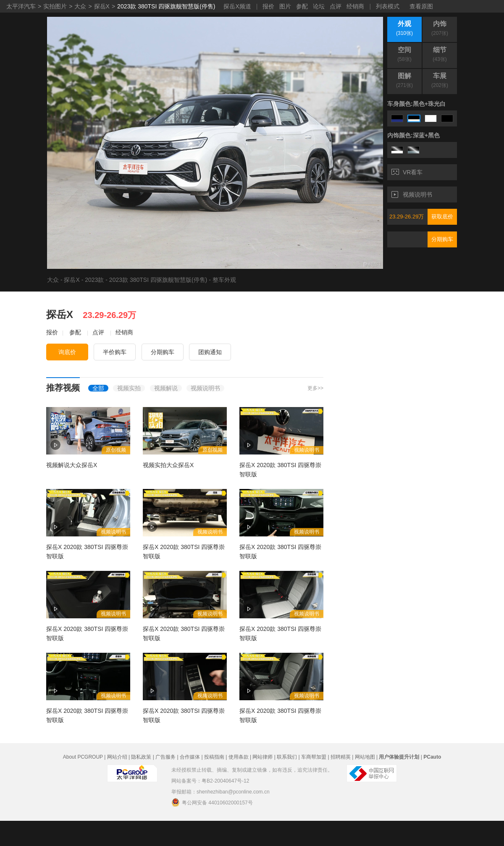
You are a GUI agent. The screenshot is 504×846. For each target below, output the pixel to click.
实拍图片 (55, 6)
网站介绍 (117, 757)
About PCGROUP (83, 757)
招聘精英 (341, 757)
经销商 (355, 6)
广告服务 (165, 757)
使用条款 (239, 757)
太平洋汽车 (21, 6)
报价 (268, 6)
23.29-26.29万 (407, 217)
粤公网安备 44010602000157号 (212, 802)
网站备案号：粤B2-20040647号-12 (210, 781)
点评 (336, 6)
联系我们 (287, 757)
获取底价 (442, 217)
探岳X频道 (237, 6)
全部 (98, 388)
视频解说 (166, 388)
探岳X (102, 6)
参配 (302, 6)
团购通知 (210, 352)
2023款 (94, 280)
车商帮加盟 (314, 757)
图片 (285, 6)
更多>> (315, 388)
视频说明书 (412, 194)
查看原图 (421, 6)
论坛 (319, 6)
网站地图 (365, 757)
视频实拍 (129, 388)
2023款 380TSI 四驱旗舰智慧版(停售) (166, 6)
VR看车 (407, 172)
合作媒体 (190, 757)
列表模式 (388, 6)
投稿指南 (214, 757)
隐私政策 (141, 757)
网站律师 (262, 757)
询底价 (67, 352)
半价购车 (115, 352)
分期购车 (442, 239)
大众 (80, 6)
